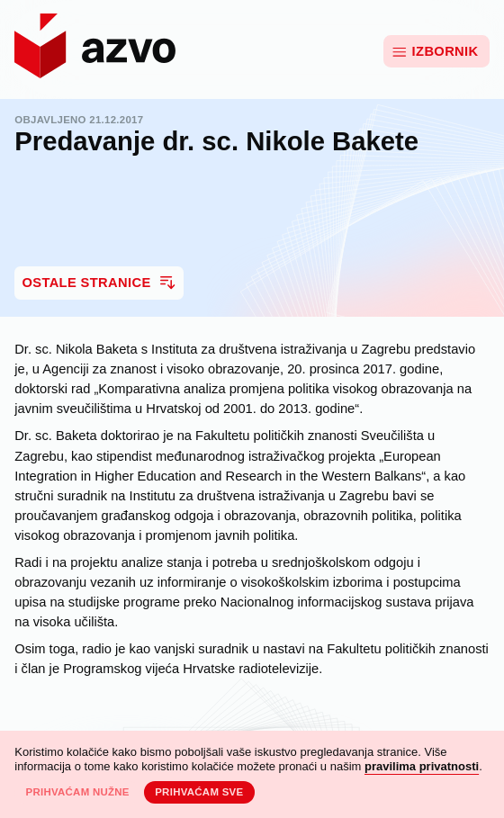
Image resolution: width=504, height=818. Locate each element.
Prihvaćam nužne (77, 792)
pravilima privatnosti (422, 766)
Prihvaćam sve (199, 792)
